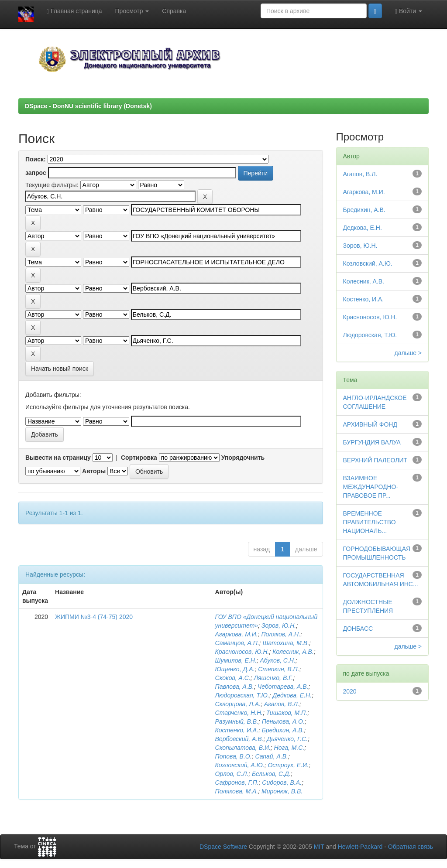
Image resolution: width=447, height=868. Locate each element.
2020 (350, 691)
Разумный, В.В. (237, 721)
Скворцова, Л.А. (238, 704)
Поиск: (36, 159)
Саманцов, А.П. (237, 643)
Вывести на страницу (58, 458)
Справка (174, 11)
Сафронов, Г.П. (237, 783)
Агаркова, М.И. (237, 634)
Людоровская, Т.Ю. (242, 695)
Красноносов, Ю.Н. (242, 652)
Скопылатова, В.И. (243, 748)
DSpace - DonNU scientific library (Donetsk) (88, 106)
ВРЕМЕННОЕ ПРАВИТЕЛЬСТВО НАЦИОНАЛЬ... (370, 522)
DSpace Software (223, 847)
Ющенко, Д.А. (235, 669)
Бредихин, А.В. (283, 730)
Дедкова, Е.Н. (292, 695)
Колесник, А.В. (293, 652)
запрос (36, 173)
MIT (319, 847)
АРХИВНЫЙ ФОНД (370, 424)
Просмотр (132, 11)
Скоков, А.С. (233, 678)
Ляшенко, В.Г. (274, 678)
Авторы (94, 471)
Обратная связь (411, 847)
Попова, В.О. (234, 756)
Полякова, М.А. (237, 791)
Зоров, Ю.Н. (279, 625)
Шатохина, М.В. (286, 643)
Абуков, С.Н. (278, 660)
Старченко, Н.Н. (239, 713)
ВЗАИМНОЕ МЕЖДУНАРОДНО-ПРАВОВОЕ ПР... (371, 487)
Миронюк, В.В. (282, 791)
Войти (409, 11)
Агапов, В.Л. (282, 704)
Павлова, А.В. (235, 687)
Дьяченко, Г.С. (287, 739)
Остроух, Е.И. (288, 765)
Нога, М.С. (289, 748)
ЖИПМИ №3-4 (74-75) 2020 (94, 617)
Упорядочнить (243, 458)
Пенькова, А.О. (283, 721)
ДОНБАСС (358, 629)
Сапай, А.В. (272, 756)
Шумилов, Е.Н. (236, 660)
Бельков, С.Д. (271, 774)
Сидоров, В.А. (282, 783)
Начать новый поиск (60, 369)
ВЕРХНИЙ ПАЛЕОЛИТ (375, 460)
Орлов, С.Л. (232, 774)
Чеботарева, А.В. (283, 687)
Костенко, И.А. (237, 730)
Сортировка (139, 458)
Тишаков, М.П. (287, 713)
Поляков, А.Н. (281, 634)
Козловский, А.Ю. (240, 765)
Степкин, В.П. (279, 669)
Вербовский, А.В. (239, 739)
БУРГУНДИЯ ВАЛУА (372, 442)
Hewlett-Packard (360, 847)
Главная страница (74, 11)
